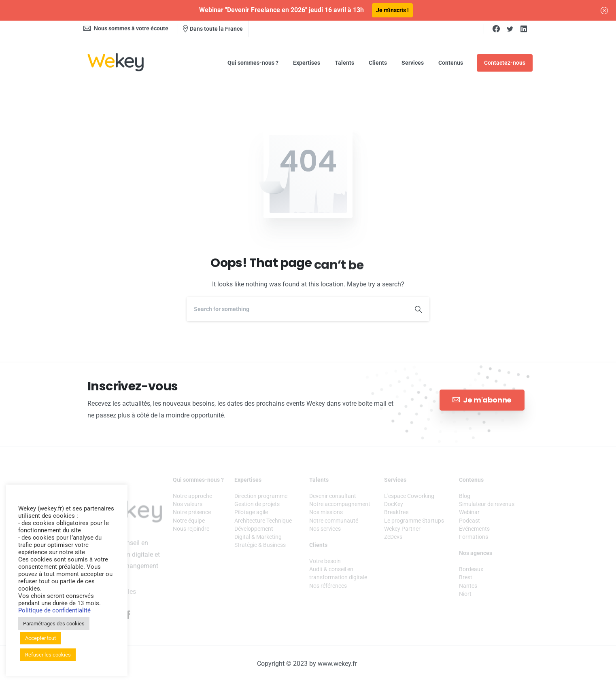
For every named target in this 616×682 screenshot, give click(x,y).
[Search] (297, 309)
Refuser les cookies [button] (48, 655)
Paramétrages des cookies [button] (54, 624)
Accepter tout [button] (40, 638)
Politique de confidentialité (54, 610)
